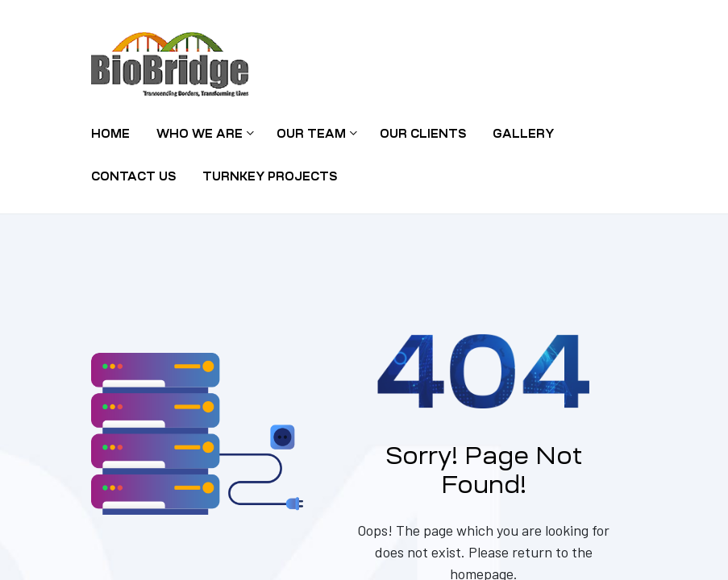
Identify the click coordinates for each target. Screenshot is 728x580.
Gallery (523, 134)
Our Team (315, 134)
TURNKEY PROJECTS (270, 176)
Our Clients (423, 134)
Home (110, 134)
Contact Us (133, 176)
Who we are (203, 134)
